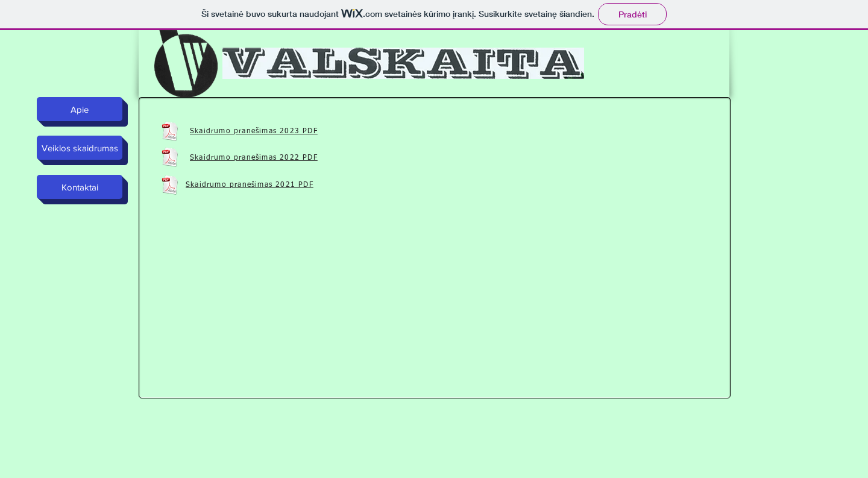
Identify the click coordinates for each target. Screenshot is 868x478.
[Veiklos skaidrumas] (80, 148)
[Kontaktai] (80, 187)
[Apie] (80, 109)
